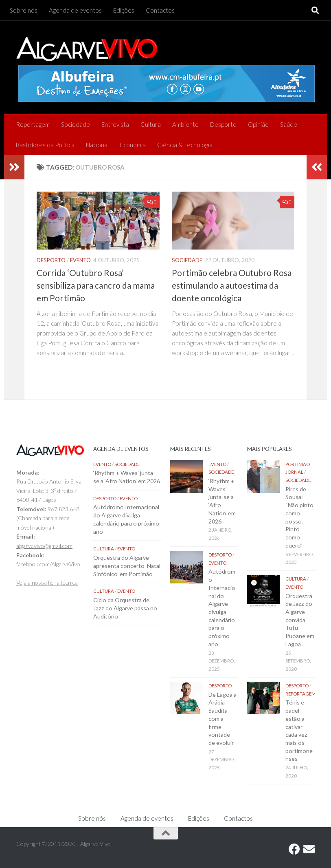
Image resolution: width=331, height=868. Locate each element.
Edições (124, 10)
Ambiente (185, 124)
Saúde (289, 124)
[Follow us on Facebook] (294, 849)
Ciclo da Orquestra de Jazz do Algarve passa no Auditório (125, 608)
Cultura (151, 124)
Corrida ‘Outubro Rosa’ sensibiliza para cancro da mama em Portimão (96, 285)
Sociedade (76, 124)
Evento (80, 260)
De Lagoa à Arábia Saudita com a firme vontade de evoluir (222, 719)
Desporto (223, 124)
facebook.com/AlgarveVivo (48, 564)
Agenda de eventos (75, 10)
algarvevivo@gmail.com (44, 546)
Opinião (258, 124)
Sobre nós (24, 10)
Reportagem (33, 124)
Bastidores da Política (45, 145)
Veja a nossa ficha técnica (47, 582)
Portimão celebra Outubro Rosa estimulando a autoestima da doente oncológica (232, 285)
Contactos (160, 10)
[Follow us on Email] (309, 849)
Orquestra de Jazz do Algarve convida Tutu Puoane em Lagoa (300, 620)
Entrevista (115, 124)
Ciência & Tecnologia (185, 145)
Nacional (97, 145)
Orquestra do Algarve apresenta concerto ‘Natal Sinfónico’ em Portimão (127, 565)
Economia (133, 145)
